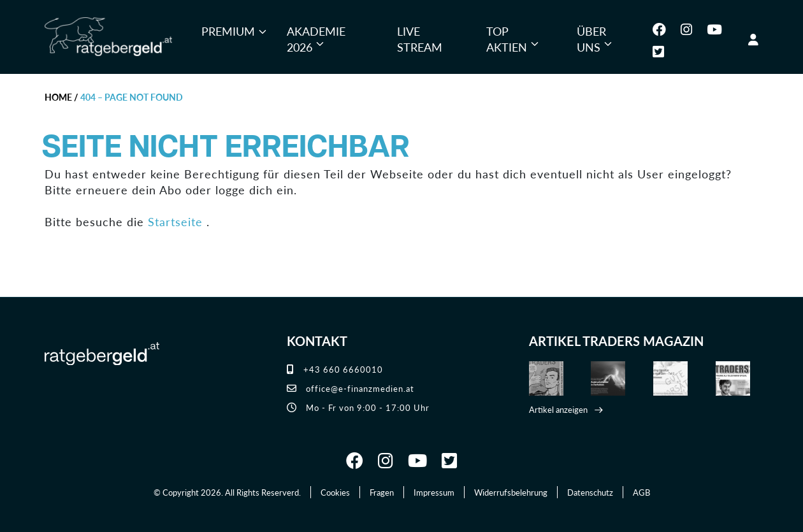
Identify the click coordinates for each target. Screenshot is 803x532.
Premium (228, 31)
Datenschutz (590, 492)
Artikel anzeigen (558, 409)
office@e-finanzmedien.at (351, 388)
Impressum (434, 492)
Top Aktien (507, 39)
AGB (641, 492)
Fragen (382, 492)
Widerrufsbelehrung (511, 492)
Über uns (591, 39)
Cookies (335, 492)
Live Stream (420, 39)
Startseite (175, 221)
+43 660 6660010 (335, 369)
